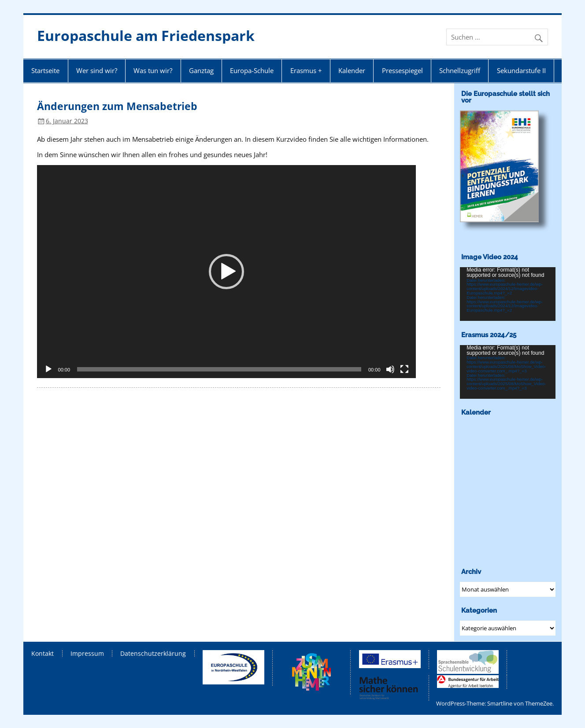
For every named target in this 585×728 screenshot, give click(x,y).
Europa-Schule (252, 70)
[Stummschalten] (390, 369)
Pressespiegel (402, 70)
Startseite (45, 70)
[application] (226, 272)
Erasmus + (306, 70)
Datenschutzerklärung (153, 654)
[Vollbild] (404, 369)
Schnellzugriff (460, 70)
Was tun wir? (153, 70)
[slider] (219, 369)
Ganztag (201, 70)
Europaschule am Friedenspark (146, 35)
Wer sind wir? (97, 70)
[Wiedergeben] (48, 369)
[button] (226, 272)
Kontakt (43, 654)
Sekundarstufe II (521, 70)
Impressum (87, 654)
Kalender (352, 70)
